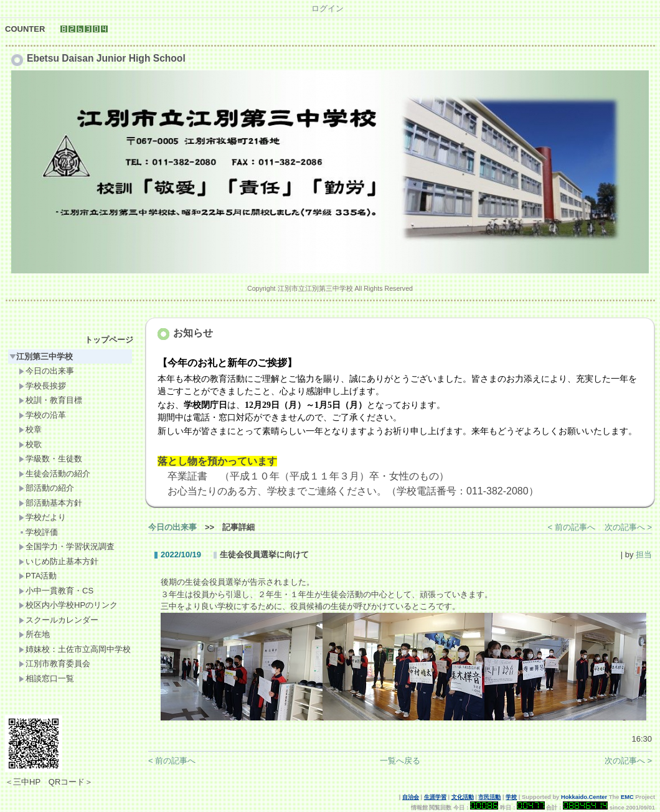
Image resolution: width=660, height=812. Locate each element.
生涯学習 (435, 797)
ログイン (328, 8)
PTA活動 (38, 576)
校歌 (30, 444)
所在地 (34, 634)
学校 (511, 797)
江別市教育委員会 (54, 663)
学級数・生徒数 (50, 459)
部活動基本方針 (50, 503)
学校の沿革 (42, 415)
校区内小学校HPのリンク (68, 605)
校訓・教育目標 (50, 400)
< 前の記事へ (572, 527)
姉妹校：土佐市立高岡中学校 (75, 649)
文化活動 (463, 797)
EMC (627, 797)
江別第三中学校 (41, 356)
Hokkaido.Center (584, 797)
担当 (644, 555)
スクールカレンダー (59, 620)
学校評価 (38, 532)
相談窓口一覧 (46, 678)
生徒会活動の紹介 (54, 474)
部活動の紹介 (46, 488)
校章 (30, 429)
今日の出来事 (46, 371)
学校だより (42, 517)
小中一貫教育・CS (56, 591)
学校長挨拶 (42, 386)
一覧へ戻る (400, 761)
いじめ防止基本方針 (59, 561)
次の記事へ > (628, 527)
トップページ (109, 340)
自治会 (411, 797)
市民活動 (489, 797)
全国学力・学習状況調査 (67, 546)
